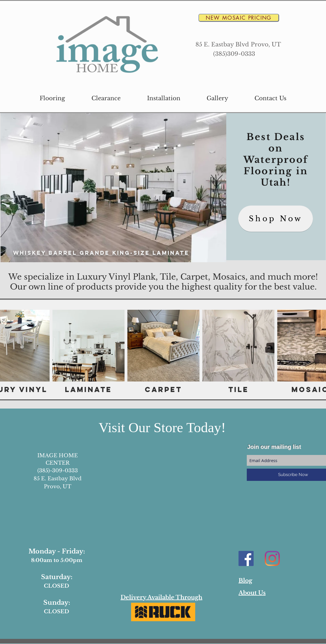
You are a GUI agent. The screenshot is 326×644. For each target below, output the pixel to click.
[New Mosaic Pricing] (239, 18)
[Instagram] (272, 558)
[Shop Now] (276, 219)
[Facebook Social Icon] (246, 558)
